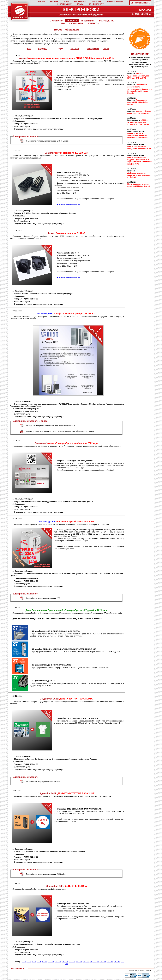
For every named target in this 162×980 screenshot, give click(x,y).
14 (60, 962)
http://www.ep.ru (18, 968)
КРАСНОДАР (97, 1)
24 (95, 962)
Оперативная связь (140, 3)
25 (98, 962)
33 (67, 964)
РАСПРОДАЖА (76, 23)
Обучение (75, 49)
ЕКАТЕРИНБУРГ (80, 1)
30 (115, 962)
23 (91, 962)
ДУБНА (66, 1)
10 (46, 962)
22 (88, 962)
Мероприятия (93, 49)
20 (81, 962)
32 (122, 962)
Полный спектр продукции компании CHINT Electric (47, 141)
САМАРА (80, 4)
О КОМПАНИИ (57, 21)
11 (49, 962)
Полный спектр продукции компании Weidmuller (46, 874)
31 (119, 962)
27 (105, 962)
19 (77, 962)
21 (84, 962)
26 (101, 962)
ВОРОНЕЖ (54, 1)
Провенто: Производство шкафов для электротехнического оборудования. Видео (60, 431)
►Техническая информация (68, 204)
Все (29, 49)
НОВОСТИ (72, 21)
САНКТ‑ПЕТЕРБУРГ (96, 4)
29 (112, 962)
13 (56, 962)
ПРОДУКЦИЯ (87, 21)
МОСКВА (42, 1)
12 (53, 962)
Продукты (43, 49)
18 (74, 962)
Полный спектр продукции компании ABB (43, 598)
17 (70, 962)
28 (108, 962)
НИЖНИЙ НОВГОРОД (115, 1)
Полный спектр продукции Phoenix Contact (44, 781)
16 (67, 962)
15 (63, 962)
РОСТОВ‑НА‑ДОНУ (65, 4)
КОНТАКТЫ (93, 23)
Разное (106, 49)
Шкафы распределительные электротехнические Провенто (51, 425)
